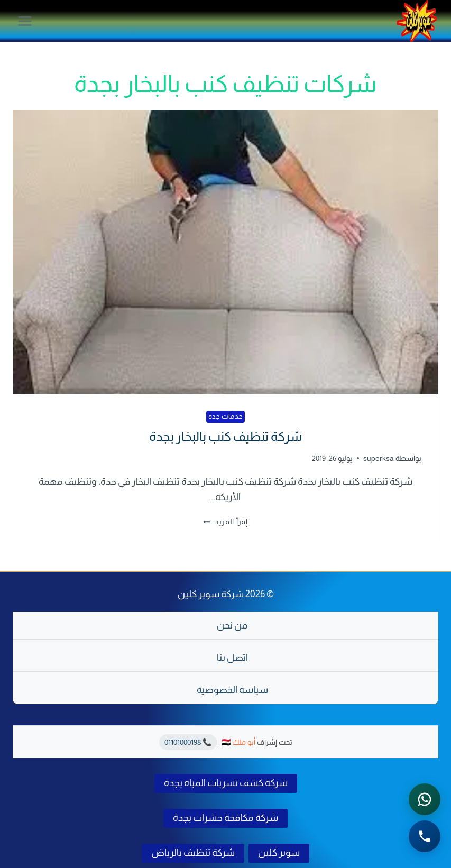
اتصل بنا (232, 658)
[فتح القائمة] (25, 21)
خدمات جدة (226, 417)
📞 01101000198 (188, 742)
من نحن (232, 625)
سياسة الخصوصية (232, 690)
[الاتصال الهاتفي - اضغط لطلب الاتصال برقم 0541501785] (425, 836)
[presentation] (225, 252)
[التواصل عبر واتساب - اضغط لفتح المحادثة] (425, 799)
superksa (379, 458)
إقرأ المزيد (225, 522)
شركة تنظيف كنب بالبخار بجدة (225, 436)
